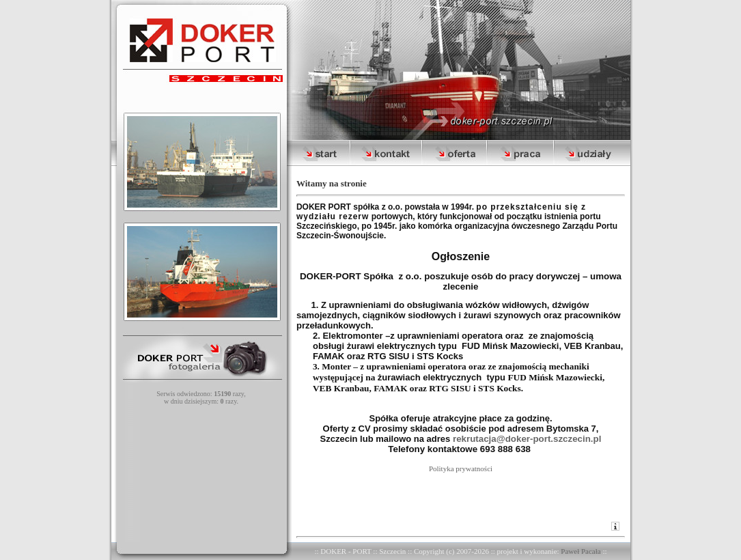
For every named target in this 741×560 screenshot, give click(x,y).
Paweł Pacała (581, 551)
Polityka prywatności (461, 468)
